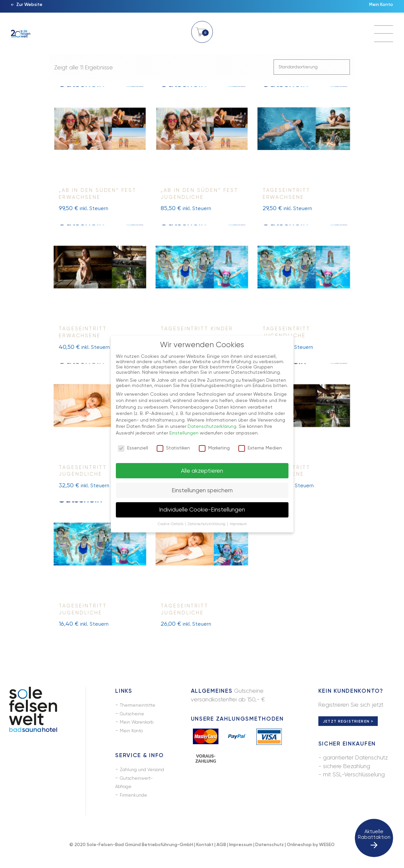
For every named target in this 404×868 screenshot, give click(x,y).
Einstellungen (184, 433)
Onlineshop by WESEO (311, 856)
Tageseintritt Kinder (197, 332)
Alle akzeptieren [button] (202, 471)
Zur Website (33, 8)
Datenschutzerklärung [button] (207, 524)
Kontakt (205, 856)
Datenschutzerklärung (212, 426)
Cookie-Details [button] (171, 524)
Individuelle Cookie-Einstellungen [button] (202, 510)
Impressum (241, 856)
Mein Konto (378, 8)
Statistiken (173, 448)
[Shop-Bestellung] (312, 68)
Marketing (214, 448)
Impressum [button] (238, 524)
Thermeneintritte (141, 707)
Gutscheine (135, 716)
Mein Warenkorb (141, 725)
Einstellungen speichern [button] (202, 490)
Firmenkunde (136, 806)
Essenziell (133, 448)
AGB (221, 856)
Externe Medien (260, 448)
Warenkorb (202, 36)
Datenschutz (270, 856)
